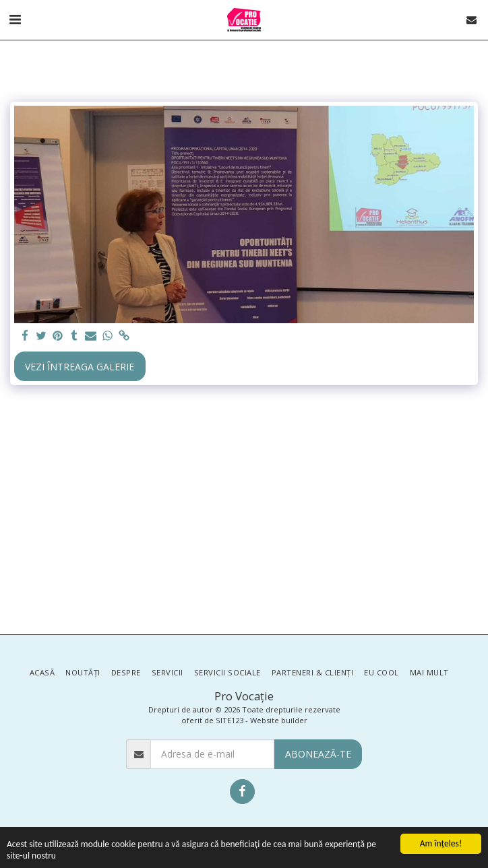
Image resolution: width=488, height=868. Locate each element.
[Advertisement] (244, 513)
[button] (15, 19)
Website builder (279, 720)
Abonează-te (318, 754)
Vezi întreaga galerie (80, 367)
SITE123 (230, 720)
